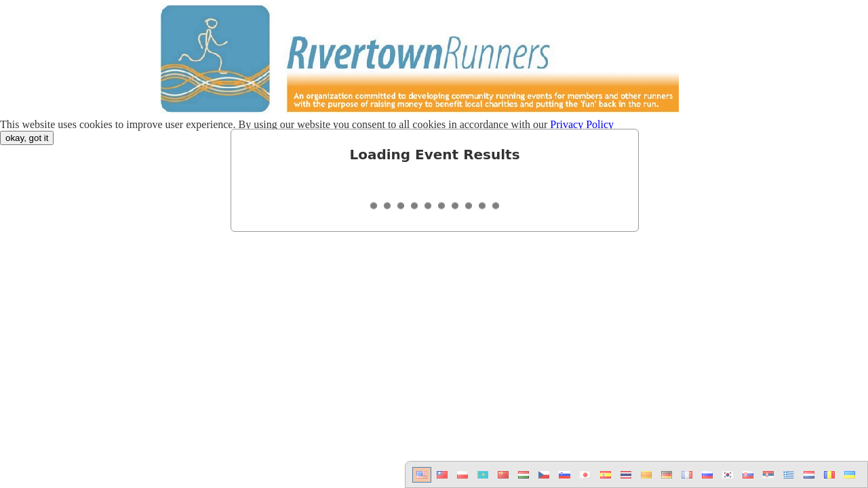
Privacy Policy (582, 124)
